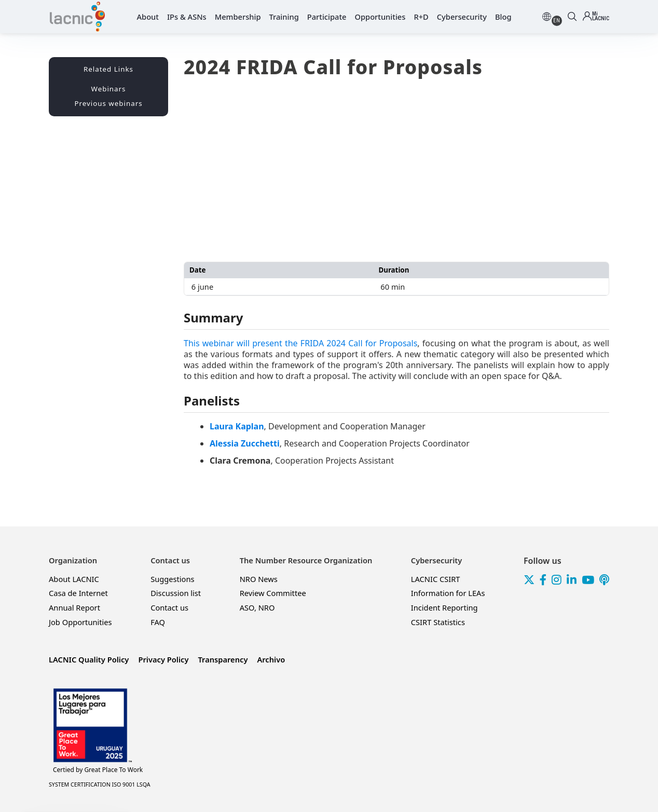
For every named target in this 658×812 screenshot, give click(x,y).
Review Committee (273, 593)
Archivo (271, 659)
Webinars (109, 89)
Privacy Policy (163, 659)
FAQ (158, 622)
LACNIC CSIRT (436, 579)
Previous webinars (108, 103)
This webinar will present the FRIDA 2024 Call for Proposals (300, 343)
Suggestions (172, 579)
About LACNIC (74, 579)
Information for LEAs (448, 593)
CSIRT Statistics (438, 622)
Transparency (223, 659)
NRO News (259, 579)
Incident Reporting (444, 607)
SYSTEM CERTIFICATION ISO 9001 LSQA (100, 784)
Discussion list (176, 593)
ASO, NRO (257, 607)
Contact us (169, 607)
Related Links (108, 69)
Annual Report (74, 607)
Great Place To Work (98, 770)
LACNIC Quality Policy (89, 659)
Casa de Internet (78, 593)
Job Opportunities (80, 622)
